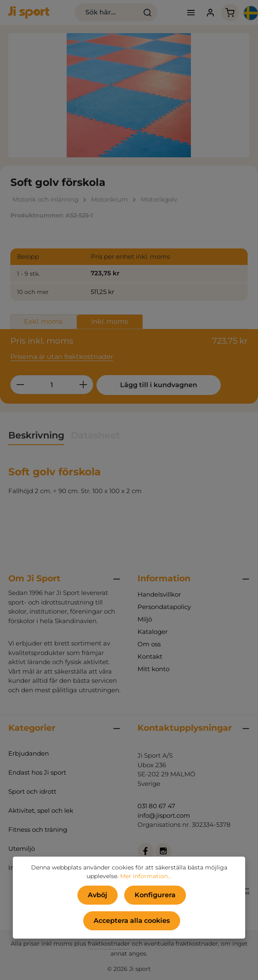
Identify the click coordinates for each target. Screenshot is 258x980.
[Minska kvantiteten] (20, 385)
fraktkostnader (109, 944)
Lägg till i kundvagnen (159, 385)
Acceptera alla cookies (132, 921)
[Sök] (147, 12)
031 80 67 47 (156, 806)
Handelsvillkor (159, 594)
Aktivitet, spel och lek (41, 810)
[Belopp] (52, 385)
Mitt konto (153, 669)
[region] (129, 95)
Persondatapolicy (164, 607)
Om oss (149, 644)
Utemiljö (22, 849)
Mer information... (146, 876)
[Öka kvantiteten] (83, 385)
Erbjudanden (29, 753)
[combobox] (106, 12)
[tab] (36, 436)
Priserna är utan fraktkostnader (62, 357)
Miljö (145, 619)
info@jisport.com (164, 815)
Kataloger (153, 632)
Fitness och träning (38, 830)
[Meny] (191, 13)
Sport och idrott (32, 791)
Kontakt (150, 656)
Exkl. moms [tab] (43, 321)
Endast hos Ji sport (37, 772)
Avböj (98, 895)
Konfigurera (155, 895)
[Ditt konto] (211, 13)
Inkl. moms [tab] (110, 321)
